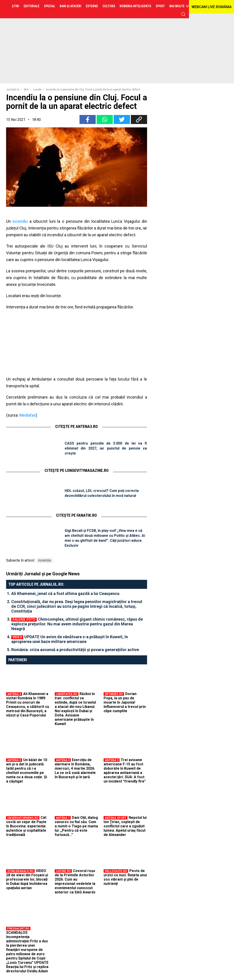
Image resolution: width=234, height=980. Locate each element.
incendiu (20, 221)
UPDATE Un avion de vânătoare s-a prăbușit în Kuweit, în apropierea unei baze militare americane (70, 639)
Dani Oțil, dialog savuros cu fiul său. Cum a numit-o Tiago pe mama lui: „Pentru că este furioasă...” (76, 826)
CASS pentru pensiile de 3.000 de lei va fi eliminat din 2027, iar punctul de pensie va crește (106, 448)
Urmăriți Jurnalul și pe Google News (43, 574)
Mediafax (28, 415)
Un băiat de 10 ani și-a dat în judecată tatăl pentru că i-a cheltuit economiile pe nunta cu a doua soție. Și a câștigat (27, 771)
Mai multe (177, 6)
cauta (183, 14)
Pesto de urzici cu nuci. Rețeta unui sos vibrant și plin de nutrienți (125, 877)
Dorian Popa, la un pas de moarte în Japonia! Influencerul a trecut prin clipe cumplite (125, 702)
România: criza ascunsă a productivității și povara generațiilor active (75, 650)
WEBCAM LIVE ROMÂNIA (211, 7)
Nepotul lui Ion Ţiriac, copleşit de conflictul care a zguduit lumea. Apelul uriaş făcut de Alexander (125, 826)
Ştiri (26, 90)
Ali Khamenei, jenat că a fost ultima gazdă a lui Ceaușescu (65, 593)
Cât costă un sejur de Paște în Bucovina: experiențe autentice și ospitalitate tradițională (26, 826)
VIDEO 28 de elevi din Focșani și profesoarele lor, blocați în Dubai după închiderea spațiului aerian (27, 879)
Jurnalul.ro (13, 90)
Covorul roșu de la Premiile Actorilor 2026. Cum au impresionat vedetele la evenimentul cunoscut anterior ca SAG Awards (75, 881)
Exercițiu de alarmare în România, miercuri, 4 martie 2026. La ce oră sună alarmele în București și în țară (75, 768)
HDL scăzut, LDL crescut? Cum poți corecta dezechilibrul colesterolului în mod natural (102, 493)
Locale (37, 90)
